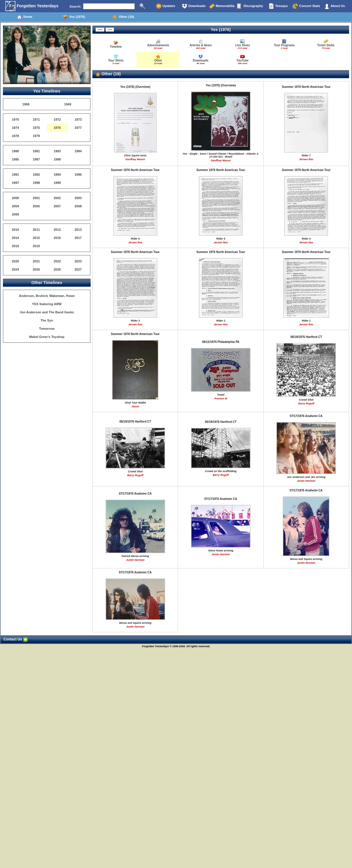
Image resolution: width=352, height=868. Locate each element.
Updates (165, 6)
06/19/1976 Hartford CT (306, 337)
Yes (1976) (74, 17)
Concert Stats (306, 6)
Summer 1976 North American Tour (306, 87)
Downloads (194, 6)
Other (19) (123, 17)
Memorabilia (222, 6)
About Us (334, 6)
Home (25, 17)
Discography (250, 6)
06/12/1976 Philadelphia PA (221, 342)
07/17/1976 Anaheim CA (306, 416)
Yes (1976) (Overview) (135, 87)
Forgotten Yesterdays (32, 6)
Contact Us (16, 639)
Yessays (278, 6)
